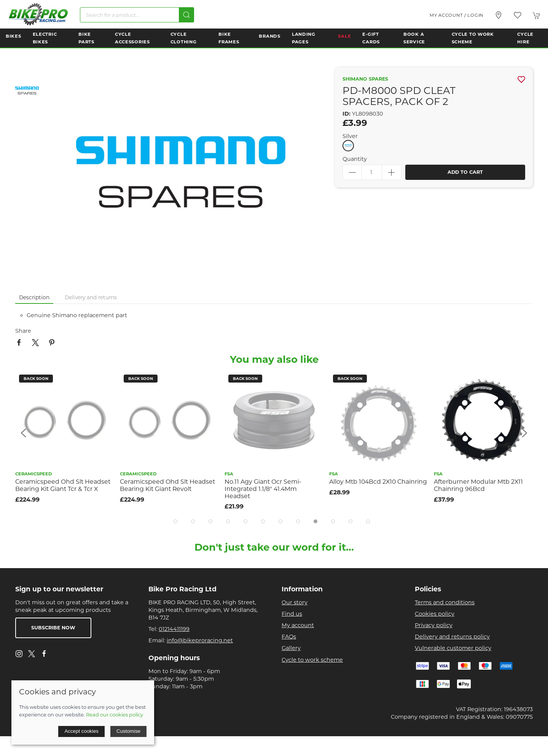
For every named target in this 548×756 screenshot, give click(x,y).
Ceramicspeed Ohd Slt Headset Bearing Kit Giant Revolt (167, 485)
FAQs (289, 637)
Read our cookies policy (115, 715)
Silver (350, 136)
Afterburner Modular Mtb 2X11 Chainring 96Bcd (478, 485)
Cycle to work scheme (312, 660)
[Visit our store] (499, 15)
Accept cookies (81, 731)
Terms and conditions (445, 602)
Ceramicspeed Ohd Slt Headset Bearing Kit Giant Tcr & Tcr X (63, 485)
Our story (295, 602)
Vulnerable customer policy (453, 648)
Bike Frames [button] (229, 38)
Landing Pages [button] (304, 38)
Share (23, 331)
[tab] (175, 521)
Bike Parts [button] (86, 38)
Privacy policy (434, 625)
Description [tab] (34, 297)
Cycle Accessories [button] (132, 38)
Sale (344, 36)
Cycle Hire (525, 38)
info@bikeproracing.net (200, 640)
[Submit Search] (186, 15)
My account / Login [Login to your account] (456, 15)
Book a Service (414, 38)
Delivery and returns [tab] (91, 297)
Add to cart (465, 172)
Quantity (355, 159)
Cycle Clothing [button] (184, 38)
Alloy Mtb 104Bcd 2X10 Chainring (378, 482)
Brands (269, 36)
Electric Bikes (45, 38)
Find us (292, 614)
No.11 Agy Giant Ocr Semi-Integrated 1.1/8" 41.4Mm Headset (263, 489)
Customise (128, 731)
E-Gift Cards (371, 38)
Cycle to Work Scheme (473, 38)
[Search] (137, 15)
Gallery (291, 648)
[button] (518, 15)
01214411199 (174, 629)
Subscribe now (53, 628)
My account (298, 625)
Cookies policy (435, 614)
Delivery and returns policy (452, 637)
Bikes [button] (14, 36)
